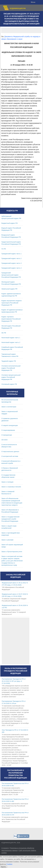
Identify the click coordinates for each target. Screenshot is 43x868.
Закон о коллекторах (9, 407)
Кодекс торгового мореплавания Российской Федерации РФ (11, 319)
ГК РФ (4, 249)
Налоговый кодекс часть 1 (11, 338)
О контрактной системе (10, 456)
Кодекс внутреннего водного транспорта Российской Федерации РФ (12, 303)
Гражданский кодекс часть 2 (11, 258)
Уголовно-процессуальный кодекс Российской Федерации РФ (11, 377)
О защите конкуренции (10, 425)
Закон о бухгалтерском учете (12, 552)
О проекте (5, 848)
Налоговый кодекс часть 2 (11, 342)
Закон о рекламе (7, 540)
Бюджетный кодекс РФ (9, 223)
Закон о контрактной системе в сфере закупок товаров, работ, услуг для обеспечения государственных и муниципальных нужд (12, 561)
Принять (3, 867)
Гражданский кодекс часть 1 (11, 254)
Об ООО (4, 440)
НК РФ (4, 333)
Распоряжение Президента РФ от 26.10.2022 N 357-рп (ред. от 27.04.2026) (14, 681)
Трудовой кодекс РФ (9, 361)
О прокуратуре (7, 435)
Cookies (9, 864)
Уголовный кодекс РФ (9, 384)
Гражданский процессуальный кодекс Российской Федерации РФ (11, 275)
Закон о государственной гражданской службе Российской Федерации (10, 519)
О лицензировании (8, 430)
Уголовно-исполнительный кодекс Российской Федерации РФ (11, 368)
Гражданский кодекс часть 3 (11, 263)
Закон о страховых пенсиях (11, 487)
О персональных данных (10, 451)
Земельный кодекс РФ (9, 289)
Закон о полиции (7, 482)
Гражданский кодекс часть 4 (11, 268)
